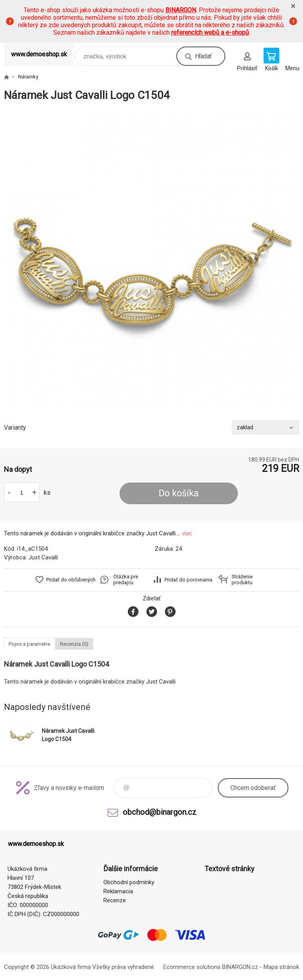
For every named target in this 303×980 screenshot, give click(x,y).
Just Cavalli (43, 557)
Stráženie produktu (242, 579)
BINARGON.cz (240, 967)
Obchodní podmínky (129, 882)
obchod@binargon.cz (160, 812)
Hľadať (203, 56)
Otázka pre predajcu (126, 579)
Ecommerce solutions (192, 967)
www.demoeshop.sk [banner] (39, 54)
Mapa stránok (281, 967)
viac (187, 533)
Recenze (115, 900)
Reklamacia (118, 891)
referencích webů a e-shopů (210, 33)
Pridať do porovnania (188, 580)
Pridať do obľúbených (71, 580)
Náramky (28, 77)
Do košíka (179, 493)
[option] (151, 261)
